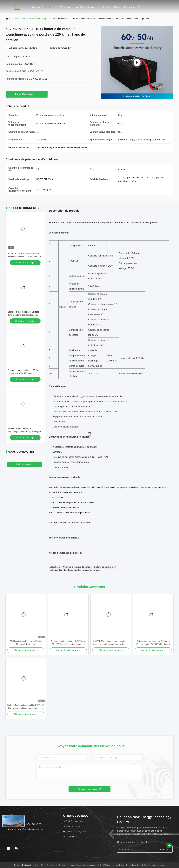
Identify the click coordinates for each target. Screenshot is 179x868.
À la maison (15, 19)
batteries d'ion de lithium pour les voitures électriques (75, 570)
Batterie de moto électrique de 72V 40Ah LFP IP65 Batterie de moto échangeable (68, 643)
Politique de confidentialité (26, 865)
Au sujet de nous (86, 7)
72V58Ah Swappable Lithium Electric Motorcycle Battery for (26, 643)
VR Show (65, 7)
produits (26, 19)
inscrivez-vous (165, 849)
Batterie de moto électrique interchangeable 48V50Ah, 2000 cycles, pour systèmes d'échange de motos (25, 432)
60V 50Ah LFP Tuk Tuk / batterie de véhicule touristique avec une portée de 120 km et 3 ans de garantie (25, 257)
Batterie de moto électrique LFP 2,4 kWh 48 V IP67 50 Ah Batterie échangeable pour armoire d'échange (24, 373)
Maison (36, 7)
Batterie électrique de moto (44, 19)
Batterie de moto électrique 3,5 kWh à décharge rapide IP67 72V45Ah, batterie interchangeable (153, 643)
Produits (50, 7)
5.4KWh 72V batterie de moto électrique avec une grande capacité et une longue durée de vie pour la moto (111, 643)
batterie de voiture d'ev (105, 567)
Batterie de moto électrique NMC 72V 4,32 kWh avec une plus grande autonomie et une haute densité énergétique (26, 707)
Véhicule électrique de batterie (77, 567)
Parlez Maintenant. (27, 94)
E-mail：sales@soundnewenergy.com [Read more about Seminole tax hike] (25, 829)
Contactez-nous (111, 7)
